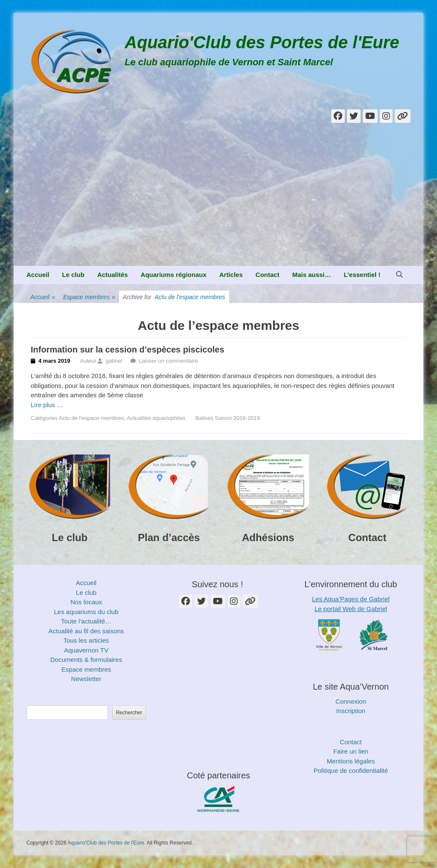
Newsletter (86, 679)
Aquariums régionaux (174, 275)
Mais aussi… (312, 275)
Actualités (113, 275)
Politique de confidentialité (351, 770)
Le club (73, 275)
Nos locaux (86, 602)
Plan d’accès (169, 537)
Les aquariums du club (86, 612)
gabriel (114, 361)
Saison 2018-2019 (238, 418)
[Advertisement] (218, 202)
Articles (231, 275)
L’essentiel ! (362, 275)
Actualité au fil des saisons (86, 631)
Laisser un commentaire (168, 361)
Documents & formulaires (86, 660)
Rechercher (129, 713)
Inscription (351, 711)
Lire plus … (47, 405)
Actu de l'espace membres (92, 418)
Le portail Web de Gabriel (351, 609)
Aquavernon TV (86, 650)
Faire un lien (351, 751)
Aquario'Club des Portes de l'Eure (262, 42)
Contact (268, 275)
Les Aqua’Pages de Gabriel (351, 599)
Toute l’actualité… (86, 621)
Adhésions (268, 537)
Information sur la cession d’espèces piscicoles (128, 350)
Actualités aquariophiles (156, 418)
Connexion (351, 701)
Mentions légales (351, 761)
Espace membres (89, 297)
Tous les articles (86, 640)
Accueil (38, 275)
